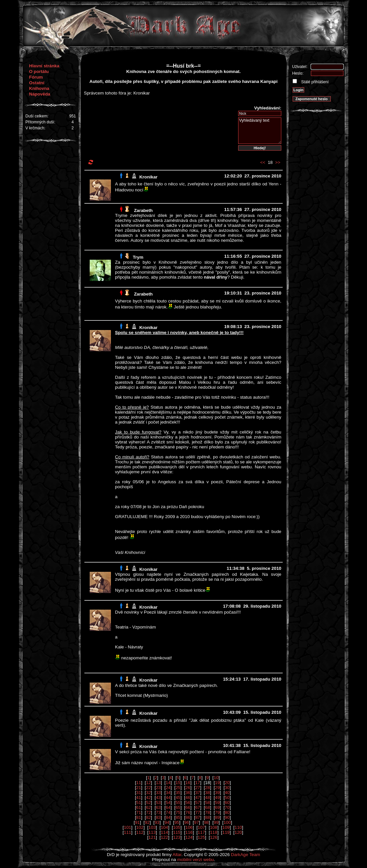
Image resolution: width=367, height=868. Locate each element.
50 (227, 798)
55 (178, 802)
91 (137, 822)
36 (188, 793)
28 (207, 788)
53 (158, 802)
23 (158, 788)
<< (263, 162)
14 (168, 783)
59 (217, 802)
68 (207, 807)
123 (177, 837)
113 (152, 832)
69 (217, 807)
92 (147, 822)
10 (216, 778)
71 (139, 812)
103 (152, 827)
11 (139, 783)
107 (201, 827)
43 (158, 798)
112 (140, 832)
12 (148, 783)
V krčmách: (36, 128)
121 (152, 837)
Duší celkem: (37, 116)
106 (189, 827)
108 (214, 827)
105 (177, 827)
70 (227, 807)
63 (158, 807)
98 (206, 822)
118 (214, 832)
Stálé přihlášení (315, 82)
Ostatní (37, 83)
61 (139, 807)
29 (217, 788)
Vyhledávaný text (260, 131)
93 (157, 822)
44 (168, 798)
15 (178, 783)
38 (207, 793)
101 (128, 827)
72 (148, 812)
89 (217, 817)
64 (168, 807)
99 (216, 822)
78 (207, 812)
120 (238, 832)
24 (168, 788)
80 (227, 812)
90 (227, 817)
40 (227, 793)
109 (226, 827)
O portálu (39, 71)
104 (164, 827)
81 (139, 817)
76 (188, 812)
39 (217, 793)
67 (198, 807)
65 (178, 807)
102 (140, 827)
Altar (177, 855)
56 (188, 802)
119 (226, 832)
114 (164, 832)
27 (198, 788)
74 (168, 812)
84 (168, 817)
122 (164, 837)
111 (128, 832)
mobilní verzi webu (196, 860)
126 (214, 837)
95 (177, 822)
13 (158, 783)
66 (188, 807)
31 (139, 793)
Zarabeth (143, 210)
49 (217, 798)
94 (167, 822)
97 (196, 822)
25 (178, 788)
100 (227, 822)
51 (139, 802)
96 (186, 822)
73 (158, 812)
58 (207, 802)
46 (188, 798)
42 (148, 798)
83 (158, 817)
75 (178, 812)
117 (201, 832)
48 (207, 798)
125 (201, 837)
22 (148, 788)
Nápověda (40, 94)
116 (189, 832)
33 (158, 793)
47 (198, 798)
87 (198, 817)
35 (178, 793)
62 (148, 807)
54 (168, 802)
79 (217, 812)
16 (188, 783)
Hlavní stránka (44, 66)
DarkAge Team (245, 855)
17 (198, 783)
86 (188, 817)
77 (198, 812)
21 (139, 788)
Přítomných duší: (41, 122)
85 (178, 817)
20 (227, 783)
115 (177, 832)
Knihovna (39, 88)
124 (189, 837)
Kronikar (148, 177)
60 (227, 802)
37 (198, 793)
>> (278, 162)
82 (148, 817)
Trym (138, 257)
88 (207, 817)
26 (188, 788)
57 (198, 802)
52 (148, 802)
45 (178, 798)
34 (168, 793)
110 (238, 827)
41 (139, 798)
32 (148, 793)
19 (217, 783)
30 (227, 788)
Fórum (36, 77)
